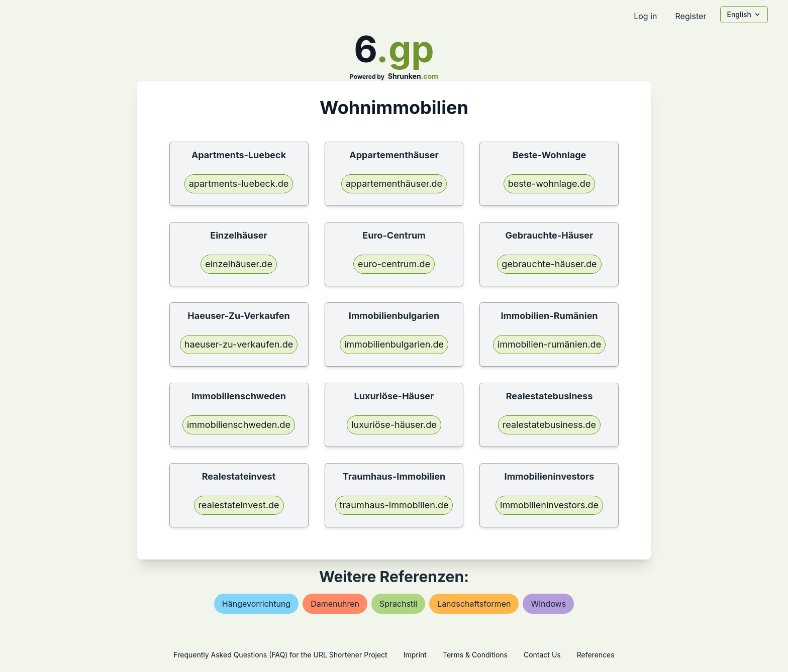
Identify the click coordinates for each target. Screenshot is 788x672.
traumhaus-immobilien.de (394, 505)
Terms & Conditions (475, 655)
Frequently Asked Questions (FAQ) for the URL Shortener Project (280, 655)
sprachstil (398, 604)
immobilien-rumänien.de (549, 344)
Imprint (415, 655)
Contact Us (542, 655)
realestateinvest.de (239, 505)
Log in (645, 16)
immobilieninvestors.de (549, 505)
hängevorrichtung (256, 604)
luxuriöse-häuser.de (394, 425)
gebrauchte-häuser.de (549, 264)
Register (691, 16)
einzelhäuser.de (239, 264)
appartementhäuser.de (394, 184)
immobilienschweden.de (239, 425)
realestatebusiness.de (549, 425)
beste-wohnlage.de (550, 184)
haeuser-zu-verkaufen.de (239, 344)
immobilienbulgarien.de (394, 344)
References (596, 655)
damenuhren (335, 604)
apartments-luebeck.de (239, 184)
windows (548, 604)
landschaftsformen (474, 604)
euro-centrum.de (394, 264)
